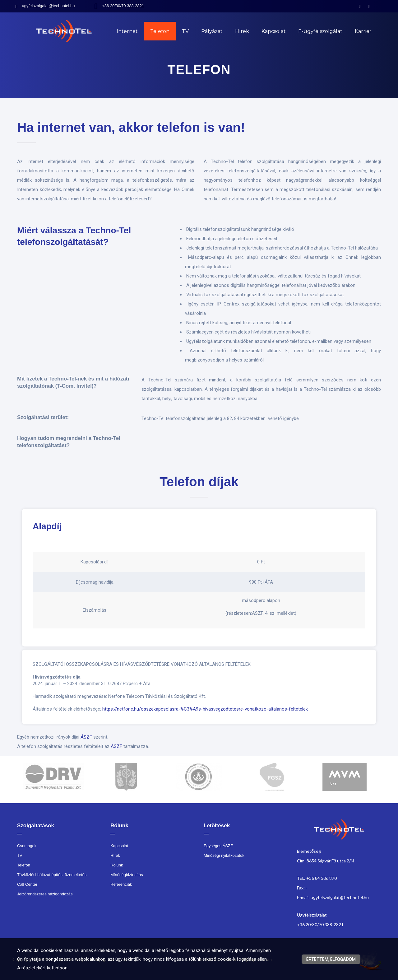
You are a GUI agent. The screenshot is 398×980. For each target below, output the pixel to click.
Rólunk (117, 865)
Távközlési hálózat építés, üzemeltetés (52, 875)
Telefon (160, 31)
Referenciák (121, 884)
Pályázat (212, 31)
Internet (127, 31)
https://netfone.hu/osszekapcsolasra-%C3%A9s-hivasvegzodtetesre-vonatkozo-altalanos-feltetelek (205, 709)
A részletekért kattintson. (43, 968)
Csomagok (27, 846)
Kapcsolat (274, 31)
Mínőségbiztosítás (127, 875)
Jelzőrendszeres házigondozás (45, 894)
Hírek (242, 31)
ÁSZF (86, 737)
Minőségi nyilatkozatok (224, 855)
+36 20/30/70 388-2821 (123, 6)
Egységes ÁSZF (218, 846)
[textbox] (199, 133)
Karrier (363, 31)
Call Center (27, 884)
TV (185, 31)
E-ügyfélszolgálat (320, 31)
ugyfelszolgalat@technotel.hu (48, 6)
